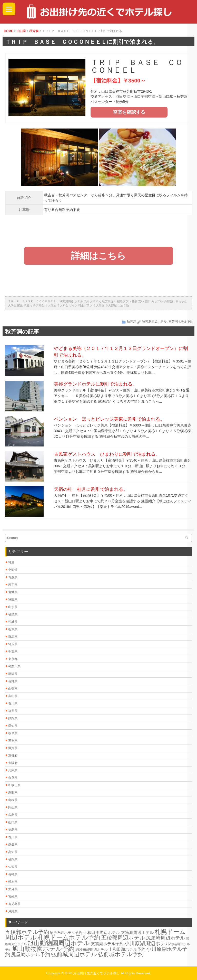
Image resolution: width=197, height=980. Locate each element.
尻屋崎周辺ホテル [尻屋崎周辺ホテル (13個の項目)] (165, 938)
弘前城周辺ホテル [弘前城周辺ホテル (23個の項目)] (74, 954)
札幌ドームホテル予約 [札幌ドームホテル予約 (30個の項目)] (69, 937)
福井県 (13, 711)
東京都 (13, 659)
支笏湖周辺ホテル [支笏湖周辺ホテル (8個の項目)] (137, 933)
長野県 (13, 681)
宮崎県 (13, 897)
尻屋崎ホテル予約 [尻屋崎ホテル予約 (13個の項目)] (31, 955)
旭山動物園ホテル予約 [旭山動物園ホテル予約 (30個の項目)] (43, 949)
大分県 (13, 889)
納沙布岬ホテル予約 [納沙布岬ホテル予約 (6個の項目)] (66, 933)
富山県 (13, 696)
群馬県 (13, 637)
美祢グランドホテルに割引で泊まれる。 (95, 384)
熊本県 (13, 882)
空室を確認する (129, 112)
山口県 (21, 31)
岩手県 (13, 585)
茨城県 (13, 622)
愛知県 (13, 726)
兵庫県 (13, 770)
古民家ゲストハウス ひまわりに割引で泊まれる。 (107, 454)
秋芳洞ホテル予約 (181, 322)
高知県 (13, 852)
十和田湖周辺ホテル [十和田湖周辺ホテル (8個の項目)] (102, 933)
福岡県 (13, 859)
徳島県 (13, 830)
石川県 (13, 704)
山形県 (13, 607)
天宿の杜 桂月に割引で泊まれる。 (91, 489)
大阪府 (13, 763)
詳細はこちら (98, 256)
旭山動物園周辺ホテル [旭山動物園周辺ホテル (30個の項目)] (59, 943)
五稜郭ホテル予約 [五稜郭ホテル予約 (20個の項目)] (27, 932)
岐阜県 (13, 733)
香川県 (13, 837)
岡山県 (13, 807)
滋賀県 (13, 748)
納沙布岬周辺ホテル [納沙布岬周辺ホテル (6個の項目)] (92, 950)
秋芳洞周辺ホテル (154, 322)
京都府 (13, 755)
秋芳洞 (34, 31)
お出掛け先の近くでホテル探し (96, 973)
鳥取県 (13, 793)
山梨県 (13, 689)
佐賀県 (13, 867)
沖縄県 (13, 911)
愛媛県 (13, 845)
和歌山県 (14, 785)
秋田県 (13, 600)
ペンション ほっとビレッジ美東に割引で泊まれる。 (109, 419)
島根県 (13, 800)
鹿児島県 (14, 904)
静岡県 (13, 718)
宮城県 (13, 592)
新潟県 (13, 674)
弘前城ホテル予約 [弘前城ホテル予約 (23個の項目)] (121, 954)
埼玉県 (13, 644)
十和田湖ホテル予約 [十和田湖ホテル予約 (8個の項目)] (127, 949)
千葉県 (13, 652)
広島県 (13, 815)
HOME (8, 31)
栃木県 (13, 629)
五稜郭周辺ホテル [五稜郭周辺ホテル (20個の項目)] (123, 938)
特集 (11, 562)
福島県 (13, 614)
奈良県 (13, 778)
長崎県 (13, 874)
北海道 (13, 570)
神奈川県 (14, 666)
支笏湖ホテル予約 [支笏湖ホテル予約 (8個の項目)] (107, 944)
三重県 (13, 741)
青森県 (13, 577)
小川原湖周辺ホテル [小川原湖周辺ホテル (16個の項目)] (147, 943)
